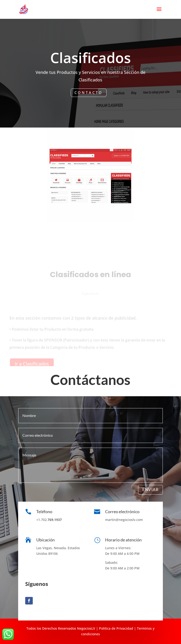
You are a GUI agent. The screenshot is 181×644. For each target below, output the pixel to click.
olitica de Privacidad (117, 628)
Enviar (150, 490)
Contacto (89, 92)
